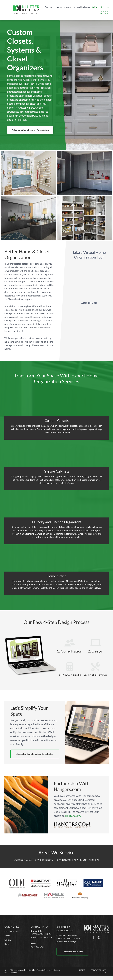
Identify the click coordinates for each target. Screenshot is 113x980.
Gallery (8, 940)
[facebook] (94, 938)
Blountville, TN (89, 859)
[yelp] (99, 938)
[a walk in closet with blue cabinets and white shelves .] (28, 173)
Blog (6, 944)
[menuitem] (82, 970)
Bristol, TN (69, 859)
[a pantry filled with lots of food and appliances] (85, 218)
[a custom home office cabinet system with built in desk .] (28, 218)
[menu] (6, 8)
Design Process (11, 931)
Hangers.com (73, 816)
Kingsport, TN (49, 859)
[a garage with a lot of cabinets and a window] (85, 173)
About (7, 936)
